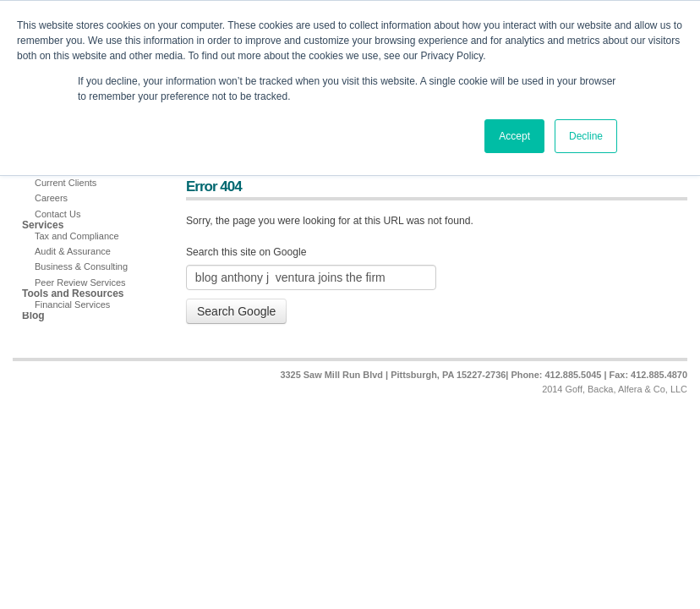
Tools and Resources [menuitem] (73, 294)
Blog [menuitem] (33, 316)
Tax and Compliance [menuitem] (77, 236)
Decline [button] (586, 136)
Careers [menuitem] (51, 198)
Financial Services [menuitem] (72, 304)
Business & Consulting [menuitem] (81, 266)
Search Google (236, 311)
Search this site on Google (246, 252)
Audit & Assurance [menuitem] (73, 251)
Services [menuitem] (43, 225)
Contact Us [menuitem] (57, 214)
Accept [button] (514, 136)
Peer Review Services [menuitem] (80, 283)
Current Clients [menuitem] (66, 183)
